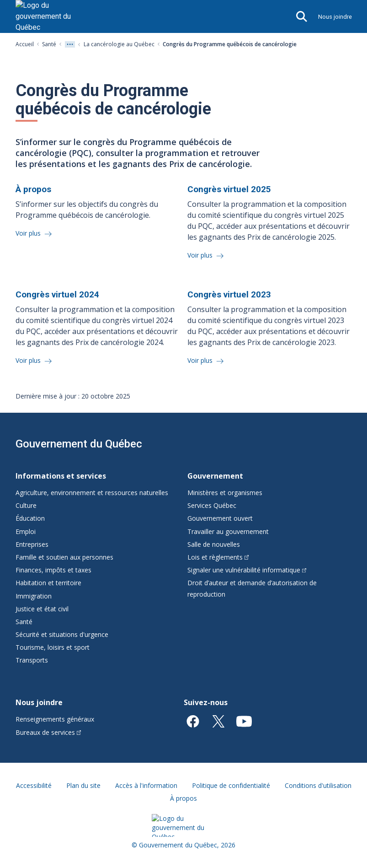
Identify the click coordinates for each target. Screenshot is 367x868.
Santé (49, 44)
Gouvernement (215, 476)
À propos (183, 798)
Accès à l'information (146, 785)
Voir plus (29, 233)
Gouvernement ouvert (220, 518)
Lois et (218, 557)
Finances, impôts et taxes (53, 570)
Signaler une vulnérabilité (247, 570)
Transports (32, 660)
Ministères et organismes (225, 493)
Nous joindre (335, 17)
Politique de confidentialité (231, 785)
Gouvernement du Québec (79, 444)
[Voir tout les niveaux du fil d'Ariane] (70, 44)
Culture (26, 505)
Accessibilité (34, 785)
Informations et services (61, 476)
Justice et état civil (42, 609)
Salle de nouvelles (214, 544)
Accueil (25, 44)
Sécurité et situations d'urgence (62, 634)
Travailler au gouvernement (228, 531)
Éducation (30, 518)
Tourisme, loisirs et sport (53, 647)
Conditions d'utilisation (318, 785)
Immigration (34, 596)
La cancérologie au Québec (119, 44)
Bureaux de (48, 732)
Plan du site (83, 785)
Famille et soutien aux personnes (64, 557)
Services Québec (212, 505)
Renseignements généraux (55, 719)
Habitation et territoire (48, 583)
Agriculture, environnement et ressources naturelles (92, 493)
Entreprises (32, 544)
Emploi (26, 531)
